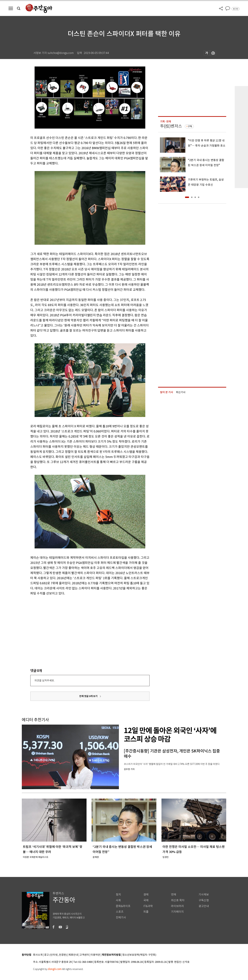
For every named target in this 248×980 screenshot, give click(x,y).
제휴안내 (73, 955)
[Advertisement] (81, 622)
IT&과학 (148, 906)
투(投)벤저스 (171, 126)
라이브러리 (177, 906)
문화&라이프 (123, 906)
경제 (146, 895)
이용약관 (95, 955)
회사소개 (38, 955)
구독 (190, 126)
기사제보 (204, 895)
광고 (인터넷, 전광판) (56, 955)
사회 (118, 900)
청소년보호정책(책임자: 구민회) (139, 955)
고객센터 (84, 955)
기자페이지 (177, 912)
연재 (174, 895)
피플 (146, 912)
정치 (118, 895)
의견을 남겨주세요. (44, 680)
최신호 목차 (178, 900)
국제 (146, 900)
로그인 (236, 9)
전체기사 (121, 918)
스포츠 (120, 912)
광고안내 (204, 906)
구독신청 (204, 900)
